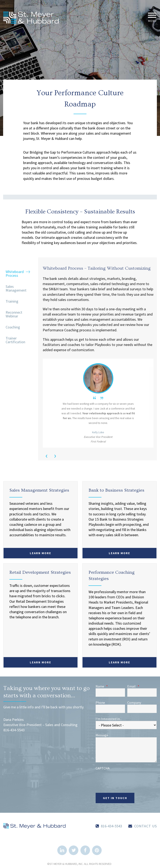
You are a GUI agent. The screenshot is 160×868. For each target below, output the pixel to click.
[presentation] (127, 778)
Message (102, 735)
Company (134, 703)
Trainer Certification (15, 340)
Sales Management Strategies (39, 490)
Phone (100, 703)
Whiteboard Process (15, 274)
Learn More (41, 553)
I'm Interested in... (109, 719)
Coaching (13, 327)
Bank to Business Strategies (116, 490)
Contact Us (146, 826)
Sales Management (16, 288)
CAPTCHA (103, 768)
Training (12, 301)
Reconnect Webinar (14, 314)
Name (102, 686)
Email (133, 686)
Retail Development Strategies (40, 572)
